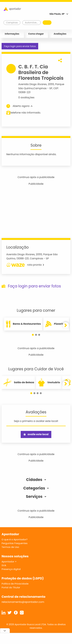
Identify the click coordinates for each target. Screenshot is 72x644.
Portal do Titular (11, 587)
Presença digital (11, 569)
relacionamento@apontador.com (23, 602)
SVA (4, 565)
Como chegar (36, 34)
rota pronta (25, 265)
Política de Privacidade (15, 584)
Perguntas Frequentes (15, 543)
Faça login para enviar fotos (20, 46)
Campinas (40, 88)
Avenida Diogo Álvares (32, 84)
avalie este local (36, 434)
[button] (33, 335)
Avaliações (60, 34)
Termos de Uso (10, 547)
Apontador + (9, 562)
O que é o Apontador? (15, 539)
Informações (12, 34)
